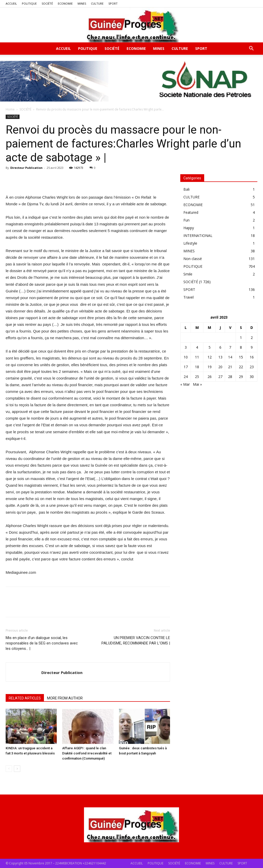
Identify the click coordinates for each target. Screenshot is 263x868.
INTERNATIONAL (198, 236)
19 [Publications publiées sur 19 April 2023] (210, 367)
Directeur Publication (26, 168)
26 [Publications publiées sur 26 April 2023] (210, 377)
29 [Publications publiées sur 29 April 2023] (241, 377)
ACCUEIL (11, 3)
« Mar (185, 384)
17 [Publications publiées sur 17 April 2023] (186, 367)
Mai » (197, 384)
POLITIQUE (29, 3)
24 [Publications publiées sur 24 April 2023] (186, 377)
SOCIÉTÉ (47, 3)
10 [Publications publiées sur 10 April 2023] (186, 357)
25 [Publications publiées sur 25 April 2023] (197, 377)
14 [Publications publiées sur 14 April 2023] (230, 357)
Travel (189, 297)
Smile (188, 274)
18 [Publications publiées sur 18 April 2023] (197, 367)
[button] (251, 49)
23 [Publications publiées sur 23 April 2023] (252, 367)
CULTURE (97, 3)
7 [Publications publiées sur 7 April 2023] (230, 347)
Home (10, 109)
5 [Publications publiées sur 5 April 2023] (210, 347)
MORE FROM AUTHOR (65, 698)
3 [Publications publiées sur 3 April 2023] (186, 347)
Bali (186, 189)
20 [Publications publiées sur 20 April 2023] (220, 367)
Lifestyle (190, 243)
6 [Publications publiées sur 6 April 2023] (220, 347)
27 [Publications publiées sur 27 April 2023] (220, 377)
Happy (189, 228)
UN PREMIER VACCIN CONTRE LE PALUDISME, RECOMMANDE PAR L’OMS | (136, 640)
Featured (191, 212)
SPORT (113, 3)
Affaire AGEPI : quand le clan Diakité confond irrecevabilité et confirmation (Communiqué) (87, 753)
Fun (186, 220)
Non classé (193, 259)
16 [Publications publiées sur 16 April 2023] (252, 357)
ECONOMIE (65, 3)
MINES (82, 3)
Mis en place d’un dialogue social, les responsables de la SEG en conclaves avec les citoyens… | (42, 643)
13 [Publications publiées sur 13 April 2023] (220, 357)
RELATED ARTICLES (25, 698)
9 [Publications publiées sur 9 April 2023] (252, 347)
